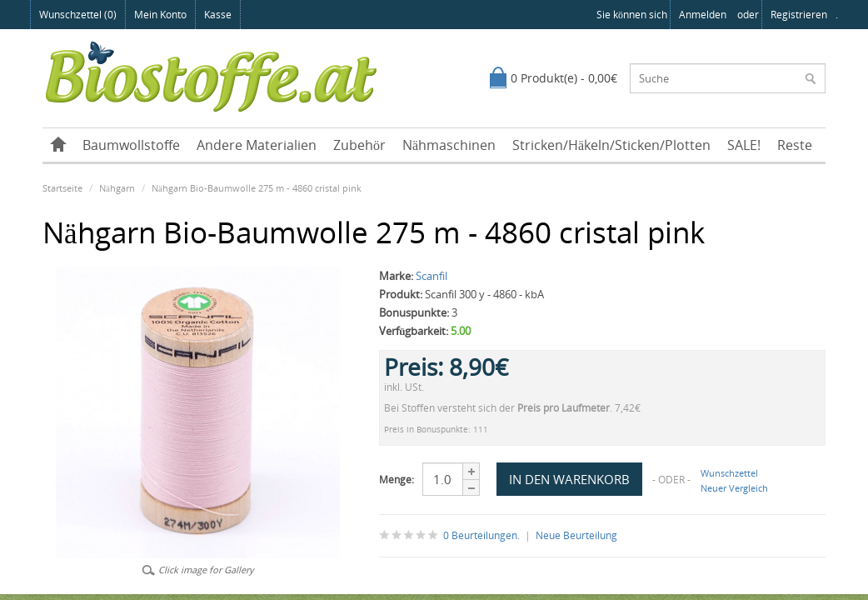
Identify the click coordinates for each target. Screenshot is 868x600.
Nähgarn (117, 188)
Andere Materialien (257, 145)
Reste (795, 145)
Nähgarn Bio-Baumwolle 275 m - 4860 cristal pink (257, 188)
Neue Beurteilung (576, 535)
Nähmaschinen (449, 145)
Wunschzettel (729, 473)
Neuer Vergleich (734, 488)
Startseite (62, 188)
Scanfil (432, 276)
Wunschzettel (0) (78, 15)
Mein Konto (160, 15)
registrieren (799, 15)
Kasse (218, 15)
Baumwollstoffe (131, 145)
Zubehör (359, 145)
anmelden (703, 15)
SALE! (744, 145)
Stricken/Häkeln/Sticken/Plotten (611, 145)
